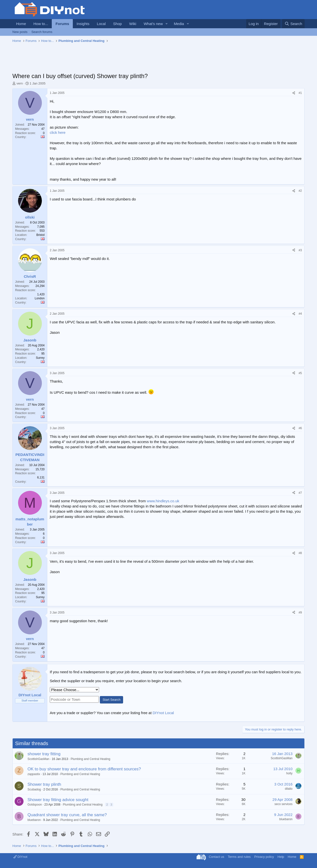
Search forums (42, 32)
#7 (300, 493)
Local (101, 24)
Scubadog (34, 789)
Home (21, 24)
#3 (300, 250)
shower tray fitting (44, 754)
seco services (283, 804)
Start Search (111, 700)
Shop (118, 24)
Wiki (133, 24)
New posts (20, 32)
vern (20, 83)
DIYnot (20, 857)
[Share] (294, 93)
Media (179, 24)
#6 (300, 428)
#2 (300, 191)
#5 (300, 373)
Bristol (40, 235)
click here (58, 132)
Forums (62, 24)
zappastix (34, 774)
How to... (41, 24)
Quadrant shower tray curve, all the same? (67, 815)
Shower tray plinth (44, 784)
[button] (167, 24)
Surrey (40, 358)
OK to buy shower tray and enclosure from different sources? (84, 769)
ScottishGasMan (38, 759)
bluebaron (34, 820)
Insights (83, 24)
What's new (153, 24)
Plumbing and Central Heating (90, 759)
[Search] (293, 24)
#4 (300, 314)
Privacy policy (264, 857)
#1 (300, 93)
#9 (300, 613)
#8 (300, 553)
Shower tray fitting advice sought (58, 800)
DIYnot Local (163, 713)
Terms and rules (239, 857)
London (40, 298)
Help (281, 857)
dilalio (289, 789)
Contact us (216, 857)
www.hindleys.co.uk (163, 501)
